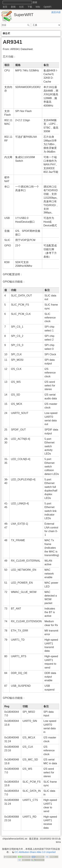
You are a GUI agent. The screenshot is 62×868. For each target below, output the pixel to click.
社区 (21, 7)
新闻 (13, 7)
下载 (30, 7)
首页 (5, 7)
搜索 (29, 25)
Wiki (38, 7)
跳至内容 (56, 12)
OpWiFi (48, 7)
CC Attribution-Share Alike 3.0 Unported (35, 852)
